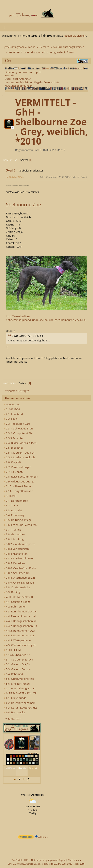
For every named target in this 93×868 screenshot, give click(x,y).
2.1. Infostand (13, 414)
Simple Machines (35, 864)
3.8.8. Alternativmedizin (19, 578)
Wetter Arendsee (33, 795)
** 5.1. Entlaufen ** (17, 655)
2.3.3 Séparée (13, 438)
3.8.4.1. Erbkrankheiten (19, 558)
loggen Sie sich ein (75, 36)
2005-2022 (67, 864)
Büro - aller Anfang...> (18, 79)
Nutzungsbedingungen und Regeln (48, 860)
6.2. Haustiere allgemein (20, 703)
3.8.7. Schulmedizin (17, 573)
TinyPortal (17, 860)
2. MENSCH (12, 409)
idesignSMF (80, 864)
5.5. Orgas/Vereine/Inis (19, 679)
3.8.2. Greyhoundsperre (19, 544)
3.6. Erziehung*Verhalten (20, 525)
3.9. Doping (12, 592)
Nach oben (10, 383)
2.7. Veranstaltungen (18, 467)
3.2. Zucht (11, 505)
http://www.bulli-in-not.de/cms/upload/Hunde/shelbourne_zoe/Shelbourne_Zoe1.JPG (46, 318)
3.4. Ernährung (14, 515)
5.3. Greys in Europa (17, 669)
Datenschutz (52, 82)
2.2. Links (11, 419)
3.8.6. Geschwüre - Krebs (20, 568)
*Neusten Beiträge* (17, 391)
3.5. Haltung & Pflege (18, 520)
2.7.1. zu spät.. (14, 472)
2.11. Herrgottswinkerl (18, 491)
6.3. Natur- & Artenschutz (20, 708)
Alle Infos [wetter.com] (41, 837)
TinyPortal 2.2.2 (51, 864)
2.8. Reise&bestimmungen (21, 477)
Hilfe (26, 860)
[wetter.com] (26, 838)
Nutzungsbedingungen (19, 86)
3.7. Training (12, 530)
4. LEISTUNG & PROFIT (18, 597)
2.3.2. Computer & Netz (19, 433)
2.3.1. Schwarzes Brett (18, 428)
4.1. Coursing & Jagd (17, 602)
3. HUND (10, 496)
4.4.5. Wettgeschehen (18, 640)
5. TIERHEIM (12, 650)
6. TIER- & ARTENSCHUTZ (20, 693)
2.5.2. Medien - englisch (19, 457)
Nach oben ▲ (75, 860)
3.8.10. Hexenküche (17, 587)
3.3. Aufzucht (13, 510)
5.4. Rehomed (13, 674)
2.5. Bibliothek (14, 448)
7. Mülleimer (13, 719)
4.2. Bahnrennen (15, 606)
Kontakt (9, 75)
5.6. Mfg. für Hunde (17, 684)
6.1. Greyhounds (15, 698)
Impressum (12, 82)
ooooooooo (12, 404)
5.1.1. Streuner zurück (18, 660)
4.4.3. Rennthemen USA (19, 631)
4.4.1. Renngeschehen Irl (20, 621)
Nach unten (10, 160)
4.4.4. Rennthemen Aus (19, 635)
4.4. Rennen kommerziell (20, 616)
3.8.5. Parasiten (14, 563)
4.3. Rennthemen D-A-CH (20, 611)
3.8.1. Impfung (14, 539)
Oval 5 (10, 170)
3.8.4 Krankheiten (16, 554)
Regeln (38, 82)
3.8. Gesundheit (15, 534)
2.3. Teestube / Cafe (17, 424)
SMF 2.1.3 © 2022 (17, 864)
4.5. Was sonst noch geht (20, 645)
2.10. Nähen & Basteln (18, 486)
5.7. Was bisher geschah (20, 688)
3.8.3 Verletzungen (16, 549)
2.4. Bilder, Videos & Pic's (20, 443)
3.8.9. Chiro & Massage (19, 583)
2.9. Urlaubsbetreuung (19, 481)
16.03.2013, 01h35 (15, 177)
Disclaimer (26, 82)
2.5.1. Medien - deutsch (19, 453)
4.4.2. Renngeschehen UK (20, 626)
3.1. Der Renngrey (16, 501)
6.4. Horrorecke (14, 712)
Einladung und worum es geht (23, 72)
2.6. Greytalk (13, 462)
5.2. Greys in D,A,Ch (17, 664)
